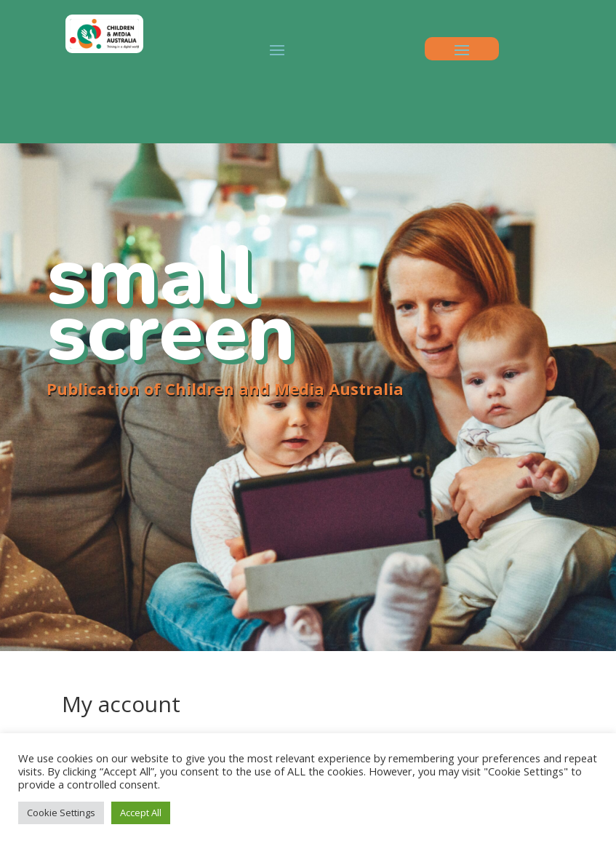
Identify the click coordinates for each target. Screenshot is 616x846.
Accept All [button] (141, 813)
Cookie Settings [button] (61, 813)
